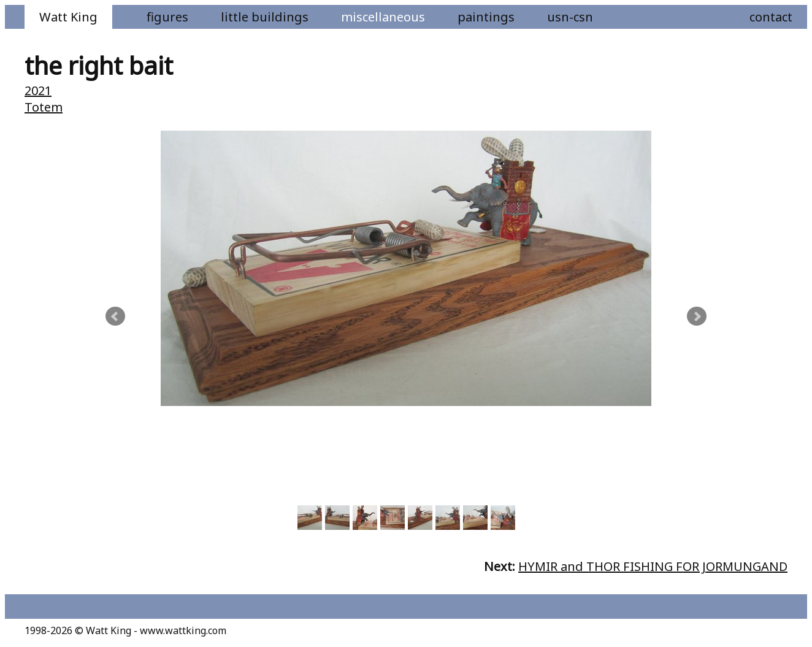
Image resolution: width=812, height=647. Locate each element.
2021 (38, 90)
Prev (115, 316)
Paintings (486, 17)
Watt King (68, 17)
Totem (44, 107)
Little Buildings (265, 17)
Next (697, 316)
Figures (167, 17)
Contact (771, 17)
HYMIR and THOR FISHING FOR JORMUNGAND (653, 566)
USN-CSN (570, 17)
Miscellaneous (383, 17)
